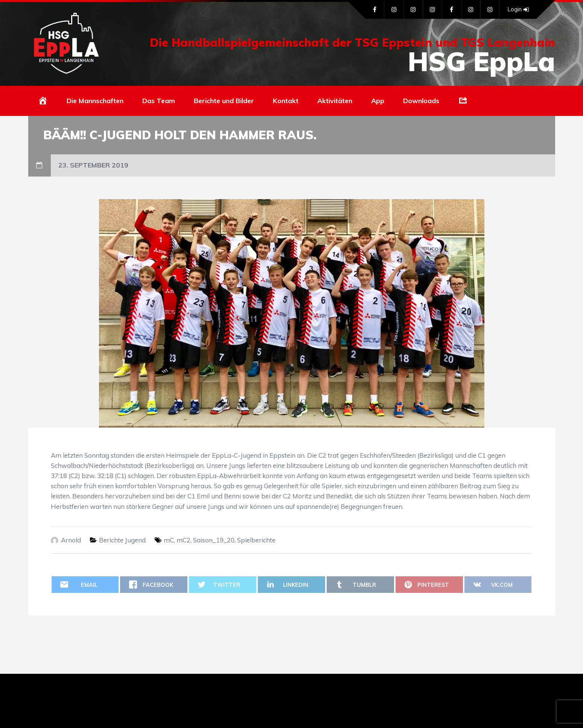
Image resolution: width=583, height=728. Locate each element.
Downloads (421, 101)
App (378, 101)
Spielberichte (256, 540)
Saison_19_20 (214, 540)
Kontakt (286, 101)
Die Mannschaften (95, 101)
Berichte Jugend (122, 540)
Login (518, 9)
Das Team (159, 101)
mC (169, 540)
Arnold (71, 540)
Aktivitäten (335, 101)
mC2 (183, 540)
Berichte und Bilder (224, 101)
